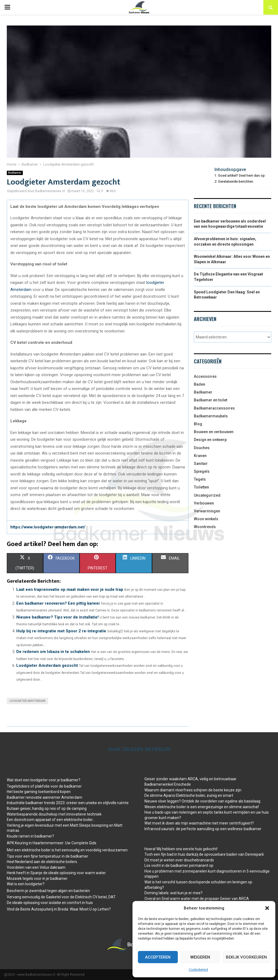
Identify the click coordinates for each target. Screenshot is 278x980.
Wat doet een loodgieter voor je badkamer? (44, 780)
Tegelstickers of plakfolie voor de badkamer (44, 786)
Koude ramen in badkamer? (30, 836)
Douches (202, 448)
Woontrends (205, 527)
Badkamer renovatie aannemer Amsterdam (45, 797)
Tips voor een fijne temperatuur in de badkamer (48, 856)
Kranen (200, 456)
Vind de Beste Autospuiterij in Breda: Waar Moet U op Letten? (59, 909)
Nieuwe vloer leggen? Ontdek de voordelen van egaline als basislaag (202, 801)
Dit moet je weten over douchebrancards (179, 860)
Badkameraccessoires (214, 408)
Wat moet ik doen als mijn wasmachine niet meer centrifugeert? (199, 823)
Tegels (200, 479)
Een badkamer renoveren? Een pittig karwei (58, 603)
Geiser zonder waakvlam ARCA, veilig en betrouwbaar (190, 779)
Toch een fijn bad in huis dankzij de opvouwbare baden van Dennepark (204, 854)
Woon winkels (206, 519)
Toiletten (201, 487)
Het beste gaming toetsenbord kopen (39, 792)
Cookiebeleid (198, 970)
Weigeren (200, 957)
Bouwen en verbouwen (214, 432)
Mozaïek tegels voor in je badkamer (37, 878)
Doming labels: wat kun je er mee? (173, 893)
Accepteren (158, 957)
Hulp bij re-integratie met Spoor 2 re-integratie (61, 631)
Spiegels (202, 471)
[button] (267, 908)
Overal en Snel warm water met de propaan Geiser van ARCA (197, 899)
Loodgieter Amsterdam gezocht (47, 665)
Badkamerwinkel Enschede (168, 784)
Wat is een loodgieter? (26, 884)
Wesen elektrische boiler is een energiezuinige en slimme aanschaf (202, 807)
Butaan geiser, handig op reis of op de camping (47, 808)
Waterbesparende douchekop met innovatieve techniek (54, 814)
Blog (198, 424)
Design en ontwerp (210, 440)
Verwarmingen (207, 511)
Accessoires (205, 376)
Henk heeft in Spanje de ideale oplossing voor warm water (56, 873)
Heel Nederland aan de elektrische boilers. (42, 862)
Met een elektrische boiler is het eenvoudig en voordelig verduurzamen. (68, 850)
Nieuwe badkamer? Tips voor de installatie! (57, 617)
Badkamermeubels (211, 416)
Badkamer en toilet (211, 400)
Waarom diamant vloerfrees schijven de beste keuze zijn (193, 790)
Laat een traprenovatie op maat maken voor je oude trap (70, 589)
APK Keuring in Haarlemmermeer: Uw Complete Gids (52, 843)
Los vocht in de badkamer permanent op (179, 865)
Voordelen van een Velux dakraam (36, 867)
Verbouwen (204, 503)
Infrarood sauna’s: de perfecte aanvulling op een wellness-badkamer (203, 829)
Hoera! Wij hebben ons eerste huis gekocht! (181, 849)
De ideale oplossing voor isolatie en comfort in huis (50, 903)
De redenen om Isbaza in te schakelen (53, 652)
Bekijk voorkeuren (246, 957)
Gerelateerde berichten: (236, 181)
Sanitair (201, 464)
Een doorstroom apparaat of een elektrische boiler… (51, 820)
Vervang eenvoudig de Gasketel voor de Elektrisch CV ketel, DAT (61, 897)
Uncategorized (207, 495)
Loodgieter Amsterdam (27, 701)
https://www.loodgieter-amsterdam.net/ (48, 527)
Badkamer (15, 173)
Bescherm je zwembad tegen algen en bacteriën (48, 891)
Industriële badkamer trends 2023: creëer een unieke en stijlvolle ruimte (68, 803)
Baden (200, 384)
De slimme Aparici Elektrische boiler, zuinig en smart (189, 795)
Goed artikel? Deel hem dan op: (242, 175)
